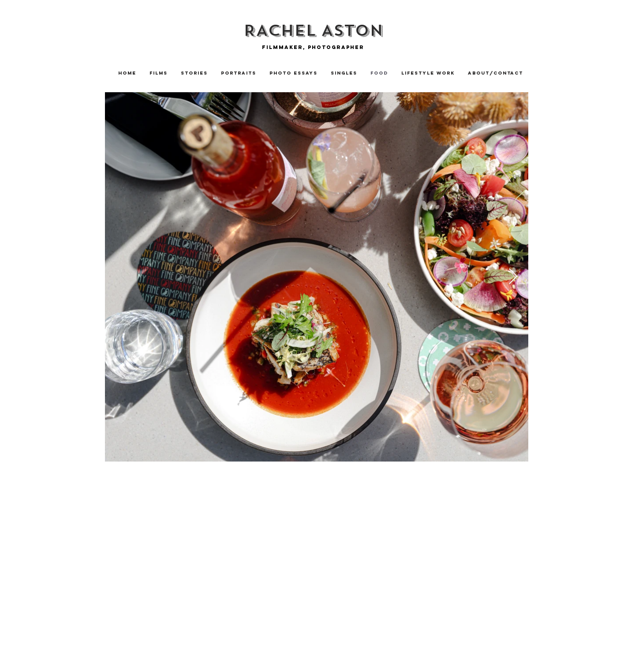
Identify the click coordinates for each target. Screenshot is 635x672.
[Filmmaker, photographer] (313, 47)
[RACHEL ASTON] (313, 31)
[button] (194, 73)
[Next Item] (513, 277)
